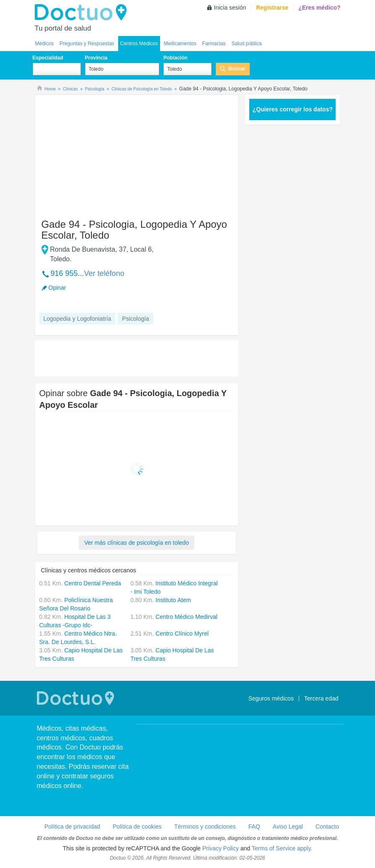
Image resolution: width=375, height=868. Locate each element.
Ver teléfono (104, 273)
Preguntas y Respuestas (87, 44)
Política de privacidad (72, 827)
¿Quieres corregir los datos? (293, 109)
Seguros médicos (271, 698)
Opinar (57, 288)
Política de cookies (137, 827)
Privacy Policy (221, 848)
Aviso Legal (288, 827)
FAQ (254, 827)
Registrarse (272, 8)
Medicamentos (180, 44)
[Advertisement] (103, 153)
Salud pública (247, 44)
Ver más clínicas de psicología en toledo (137, 543)
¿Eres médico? (319, 8)
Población (175, 58)
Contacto (327, 827)
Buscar (237, 69)
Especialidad (48, 58)
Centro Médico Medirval (186, 617)
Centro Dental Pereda (92, 583)
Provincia (96, 58)
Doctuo (83, 13)
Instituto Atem (173, 600)
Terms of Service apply (281, 848)
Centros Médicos (139, 44)
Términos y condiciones (205, 827)
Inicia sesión (230, 8)
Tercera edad (321, 698)
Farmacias (214, 44)
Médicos (45, 44)
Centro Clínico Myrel (182, 634)
